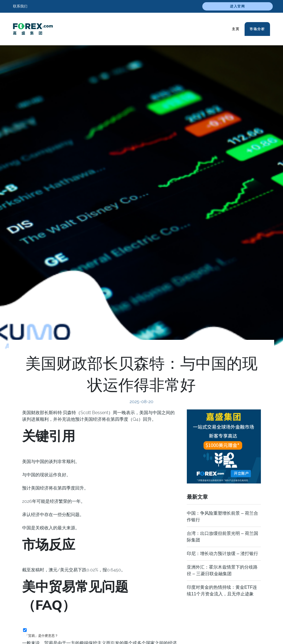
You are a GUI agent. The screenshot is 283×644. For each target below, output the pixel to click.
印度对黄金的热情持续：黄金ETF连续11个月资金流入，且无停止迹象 (222, 591)
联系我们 (20, 6)
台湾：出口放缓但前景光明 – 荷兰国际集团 (222, 537)
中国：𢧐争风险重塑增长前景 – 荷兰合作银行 (222, 516)
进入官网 (238, 6)
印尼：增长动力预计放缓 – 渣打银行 (222, 554)
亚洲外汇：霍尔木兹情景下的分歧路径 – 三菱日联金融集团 (222, 570)
